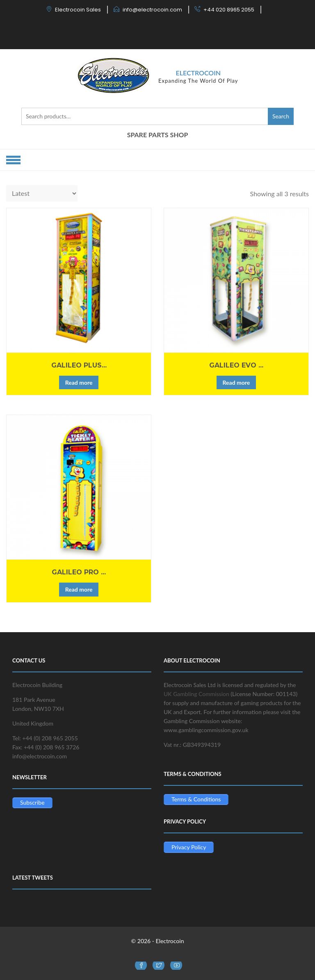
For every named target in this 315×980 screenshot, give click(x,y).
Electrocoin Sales (78, 10)
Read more (79, 382)
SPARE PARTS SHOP (158, 135)
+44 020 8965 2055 (229, 10)
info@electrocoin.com (152, 10)
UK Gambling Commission (196, 694)
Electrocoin (198, 73)
